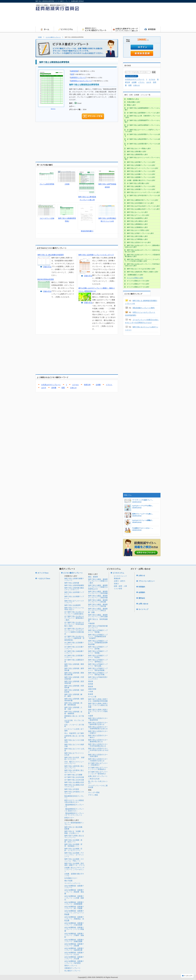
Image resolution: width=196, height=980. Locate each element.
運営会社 (142, 598)
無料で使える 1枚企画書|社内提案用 (51, 255)
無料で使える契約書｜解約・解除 (73, 695)
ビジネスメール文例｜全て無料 (74, 730)
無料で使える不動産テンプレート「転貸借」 (98, 656)
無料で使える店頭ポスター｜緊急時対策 (98, 719)
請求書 (54, 388)
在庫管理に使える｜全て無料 (74, 737)
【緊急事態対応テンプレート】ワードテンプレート (74, 814)
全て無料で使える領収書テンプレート (74, 656)
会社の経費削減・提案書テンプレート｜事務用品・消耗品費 (74, 919)
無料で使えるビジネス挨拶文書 (74, 745)
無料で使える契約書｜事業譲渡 (74, 665)
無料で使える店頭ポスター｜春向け (98, 736)
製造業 (91, 687)
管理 (72, 74)
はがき (44, 388)
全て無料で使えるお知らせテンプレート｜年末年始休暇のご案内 (74, 624)
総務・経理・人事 (120, 586)
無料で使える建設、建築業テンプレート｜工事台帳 (98, 601)
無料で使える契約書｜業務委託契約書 (74, 674)
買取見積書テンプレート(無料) (144, 308)
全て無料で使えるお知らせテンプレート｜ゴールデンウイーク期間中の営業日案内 (74, 631)
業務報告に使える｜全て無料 (74, 717)
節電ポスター (69, 818)
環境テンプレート (71, 966)
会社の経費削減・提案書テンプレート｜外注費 (74, 958)
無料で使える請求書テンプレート (74, 593)
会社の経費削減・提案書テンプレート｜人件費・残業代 (74, 898)
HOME (40, 37)
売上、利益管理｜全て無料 (74, 733)
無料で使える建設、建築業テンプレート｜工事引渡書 (98, 616)
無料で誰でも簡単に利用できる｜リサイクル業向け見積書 (98, 705)
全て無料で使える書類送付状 (74, 661)
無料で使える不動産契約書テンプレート (98, 627)
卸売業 (91, 684)
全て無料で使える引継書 (73, 775)
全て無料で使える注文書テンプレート (74, 648)
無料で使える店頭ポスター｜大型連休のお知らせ (98, 760)
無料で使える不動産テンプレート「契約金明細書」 (98, 669)
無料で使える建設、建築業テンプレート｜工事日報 (98, 605)
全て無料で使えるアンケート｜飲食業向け (98, 764)
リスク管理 (118, 589)
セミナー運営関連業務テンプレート (74, 824)
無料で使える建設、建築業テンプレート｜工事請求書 (98, 597)
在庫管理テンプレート (78, 78)
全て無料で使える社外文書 (74, 780)
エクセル (75, 385)
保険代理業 (92, 689)
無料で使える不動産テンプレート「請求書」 (98, 648)
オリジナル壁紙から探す (135, 278)
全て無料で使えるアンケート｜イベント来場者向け (98, 768)
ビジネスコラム (118, 573)
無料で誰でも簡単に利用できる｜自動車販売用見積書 (98, 700)
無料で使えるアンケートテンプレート (74, 602)
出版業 (91, 716)
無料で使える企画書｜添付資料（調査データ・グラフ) (74, 864)
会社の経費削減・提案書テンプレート (74, 887)
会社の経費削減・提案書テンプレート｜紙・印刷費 (74, 907)
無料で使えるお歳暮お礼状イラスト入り (74, 786)
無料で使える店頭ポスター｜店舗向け (98, 732)
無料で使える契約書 (72, 583)
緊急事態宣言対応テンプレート (74, 797)
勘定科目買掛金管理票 (46, 279)
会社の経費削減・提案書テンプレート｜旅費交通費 (74, 941)
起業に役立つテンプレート (98, 776)
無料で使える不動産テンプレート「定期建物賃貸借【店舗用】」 (98, 637)
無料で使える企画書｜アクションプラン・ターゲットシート (74, 855)
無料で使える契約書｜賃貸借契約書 (74, 682)
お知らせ (73, 388)
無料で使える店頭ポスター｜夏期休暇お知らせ (98, 741)
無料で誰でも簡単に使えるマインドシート (74, 837)
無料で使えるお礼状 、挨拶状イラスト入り (74, 758)
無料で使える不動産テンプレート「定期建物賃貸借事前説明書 (98, 643)
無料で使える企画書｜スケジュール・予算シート (74, 860)
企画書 (98, 385)
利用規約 (142, 587)
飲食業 (91, 694)
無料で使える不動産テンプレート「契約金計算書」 (98, 674)
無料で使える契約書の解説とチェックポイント (74, 589)
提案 (63, 388)
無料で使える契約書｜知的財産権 (74, 691)
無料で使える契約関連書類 (74, 585)
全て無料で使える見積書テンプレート (74, 643)
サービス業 (92, 697)
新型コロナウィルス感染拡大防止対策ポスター (74, 801)
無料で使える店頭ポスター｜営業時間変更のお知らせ (98, 728)
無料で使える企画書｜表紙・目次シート (73, 841)
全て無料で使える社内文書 (74, 777)
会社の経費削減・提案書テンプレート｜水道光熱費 (74, 924)
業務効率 (117, 578)
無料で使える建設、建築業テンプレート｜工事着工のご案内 (98, 581)
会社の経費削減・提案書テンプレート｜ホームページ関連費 (74, 913)
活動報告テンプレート (72, 968)
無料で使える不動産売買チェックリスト (98, 678)
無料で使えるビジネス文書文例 (74, 741)
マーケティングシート (72, 883)
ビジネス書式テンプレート (53, 37)
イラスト (109, 385)
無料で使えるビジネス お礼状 (74, 750)
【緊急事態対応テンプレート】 (74, 806)
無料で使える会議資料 (72, 605)
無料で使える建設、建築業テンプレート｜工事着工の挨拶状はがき (98, 587)
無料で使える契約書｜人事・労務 (73, 708)
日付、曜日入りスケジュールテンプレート (74, 763)
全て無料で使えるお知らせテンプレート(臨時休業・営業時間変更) (74, 638)
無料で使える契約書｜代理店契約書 (74, 678)
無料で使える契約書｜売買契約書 (74, 687)
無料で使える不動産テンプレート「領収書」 (98, 631)
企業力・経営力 (120, 581)
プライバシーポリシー (147, 581)
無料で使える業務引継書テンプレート (74, 579)
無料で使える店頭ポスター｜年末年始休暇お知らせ (98, 745)
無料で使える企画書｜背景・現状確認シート (73, 845)
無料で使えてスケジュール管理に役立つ (74, 609)
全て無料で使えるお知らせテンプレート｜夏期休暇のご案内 (74, 618)
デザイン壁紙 (93, 795)
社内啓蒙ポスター (71, 878)
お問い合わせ (143, 604)
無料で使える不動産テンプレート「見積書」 (98, 652)
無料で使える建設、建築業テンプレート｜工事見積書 (98, 592)
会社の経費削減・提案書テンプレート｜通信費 (74, 945)
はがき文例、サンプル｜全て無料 (74, 721)
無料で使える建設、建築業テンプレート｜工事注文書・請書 (98, 611)
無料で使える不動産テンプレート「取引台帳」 (98, 665)
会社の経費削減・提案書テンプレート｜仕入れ (74, 953)
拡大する (53, 109)
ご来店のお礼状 (94, 779)
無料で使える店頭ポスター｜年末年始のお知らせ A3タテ (98, 750)
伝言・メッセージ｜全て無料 (74, 726)
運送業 (91, 681)
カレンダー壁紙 (94, 792)
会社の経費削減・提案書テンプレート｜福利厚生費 (74, 949)
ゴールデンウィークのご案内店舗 (98, 786)
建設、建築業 (93, 577)
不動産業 (91, 623)
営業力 (116, 584)
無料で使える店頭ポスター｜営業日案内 (98, 755)
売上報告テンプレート (72, 971)
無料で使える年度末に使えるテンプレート (74, 771)
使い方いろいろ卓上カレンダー (98, 782)
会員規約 (142, 592)
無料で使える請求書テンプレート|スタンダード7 (96, 255)
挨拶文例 (87, 385)
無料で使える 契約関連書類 (98, 620)
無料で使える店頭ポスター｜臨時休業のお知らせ (98, 724)
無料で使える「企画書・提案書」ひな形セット (74, 832)
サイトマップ (143, 609)
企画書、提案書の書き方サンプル (74, 875)
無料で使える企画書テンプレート (74, 597)
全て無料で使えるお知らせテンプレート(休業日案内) (74, 613)
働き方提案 (68, 881)
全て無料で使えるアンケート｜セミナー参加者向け (98, 773)
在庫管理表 (74, 71)
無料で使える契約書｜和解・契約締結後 (73, 704)
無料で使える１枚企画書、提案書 (74, 828)
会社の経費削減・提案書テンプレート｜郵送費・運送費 (74, 892)
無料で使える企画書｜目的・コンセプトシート (73, 850)
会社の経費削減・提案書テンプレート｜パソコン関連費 (74, 929)
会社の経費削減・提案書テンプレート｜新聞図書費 (74, 903)
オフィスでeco (43, 573)
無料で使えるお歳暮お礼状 (74, 782)
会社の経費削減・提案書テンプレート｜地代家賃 (74, 962)
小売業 (91, 692)
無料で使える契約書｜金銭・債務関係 (73, 713)
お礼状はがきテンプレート (51, 385)
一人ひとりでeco (44, 578)
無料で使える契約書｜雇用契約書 (74, 669)
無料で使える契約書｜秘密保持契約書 (74, 700)
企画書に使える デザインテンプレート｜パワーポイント (74, 869)
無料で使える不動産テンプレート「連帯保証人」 (98, 661)
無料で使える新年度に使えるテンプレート (74, 767)
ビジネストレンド (120, 576)
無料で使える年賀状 (72, 789)
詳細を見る (47, 267)
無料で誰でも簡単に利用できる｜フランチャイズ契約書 (98, 711)
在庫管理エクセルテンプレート (81, 81)
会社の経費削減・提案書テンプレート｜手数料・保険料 (74, 935)
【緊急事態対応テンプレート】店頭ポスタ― (74, 810)
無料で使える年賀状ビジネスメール (74, 793)
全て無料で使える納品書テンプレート (74, 652)
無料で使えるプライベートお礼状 (74, 754)
